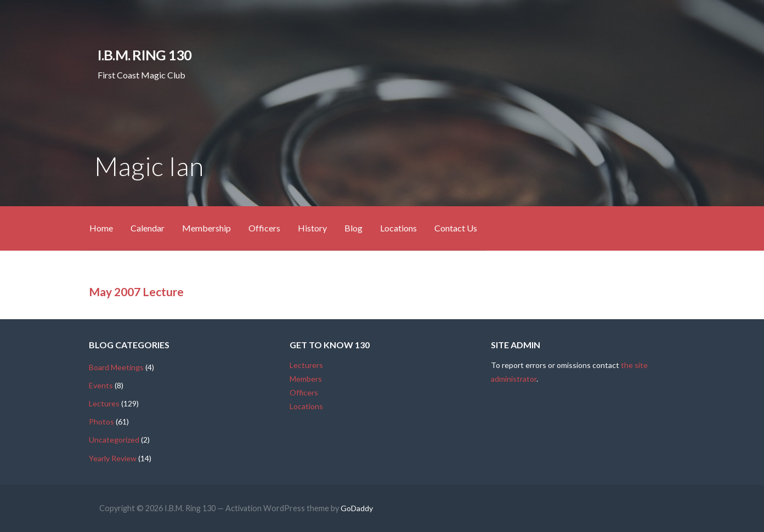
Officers (264, 228)
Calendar (148, 228)
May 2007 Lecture (136, 292)
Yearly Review (113, 458)
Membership (206, 228)
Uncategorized (114, 440)
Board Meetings (116, 367)
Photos (101, 421)
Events (101, 385)
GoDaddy (357, 508)
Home (101, 228)
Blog (353, 228)
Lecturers (306, 365)
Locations (398, 228)
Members (306, 379)
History (312, 228)
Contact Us (456, 228)
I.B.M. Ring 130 (145, 55)
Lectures (104, 403)
